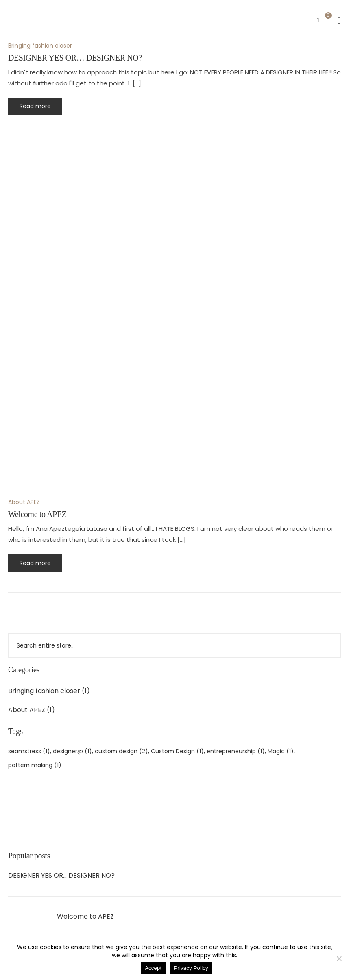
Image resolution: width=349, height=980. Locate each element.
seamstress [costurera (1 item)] (29, 751)
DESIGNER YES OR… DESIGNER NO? (61, 876)
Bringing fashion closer (44, 691)
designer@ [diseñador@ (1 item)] (72, 751)
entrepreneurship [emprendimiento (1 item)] (236, 751)
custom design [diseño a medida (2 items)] (121, 751)
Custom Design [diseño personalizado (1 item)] (177, 751)
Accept (153, 968)
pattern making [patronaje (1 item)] (35, 765)
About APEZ (27, 710)
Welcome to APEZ (85, 917)
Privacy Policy (191, 968)
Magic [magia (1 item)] (281, 751)
